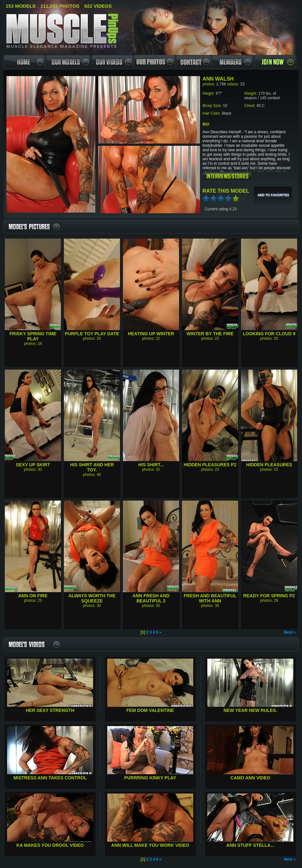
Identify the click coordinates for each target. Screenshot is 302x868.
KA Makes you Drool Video (50, 845)
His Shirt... (151, 465)
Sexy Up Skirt (33, 465)
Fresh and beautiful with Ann (210, 598)
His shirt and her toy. (92, 467)
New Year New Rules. (250, 710)
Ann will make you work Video (150, 845)
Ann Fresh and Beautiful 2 (151, 598)
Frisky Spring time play (33, 336)
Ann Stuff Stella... (250, 845)
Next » (290, 632)
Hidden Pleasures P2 (210, 465)
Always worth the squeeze (92, 598)
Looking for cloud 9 (269, 334)
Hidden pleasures (269, 465)
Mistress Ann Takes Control (50, 778)
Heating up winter (151, 334)
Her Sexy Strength (50, 710)
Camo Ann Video (250, 778)
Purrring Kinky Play (150, 778)
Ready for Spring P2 (269, 596)
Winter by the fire (210, 334)
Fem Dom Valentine (150, 710)
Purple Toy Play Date (92, 334)
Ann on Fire (33, 596)
